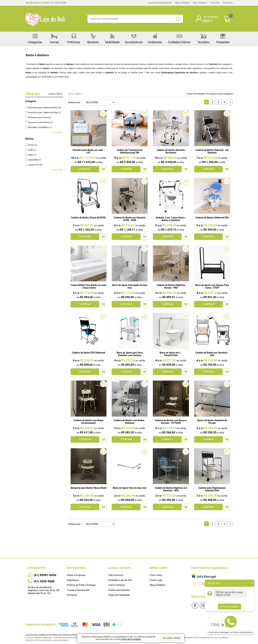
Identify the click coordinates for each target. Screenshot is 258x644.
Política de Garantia (119, 590)
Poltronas (74, 38)
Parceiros (228, 3)
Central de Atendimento (160, 3)
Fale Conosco (116, 575)
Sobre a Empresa (76, 575)
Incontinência (134, 38)
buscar (178, 19)
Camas (54, 38)
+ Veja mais (57, 132)
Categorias (35, 38)
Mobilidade (112, 38)
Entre (206, 20)
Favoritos (215, 3)
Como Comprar (117, 585)
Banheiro (93, 38)
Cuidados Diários (179, 38)
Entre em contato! (230, 607)
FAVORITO (103, 114)
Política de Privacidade (131, 639)
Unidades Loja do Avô (120, 580)
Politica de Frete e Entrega (81, 585)
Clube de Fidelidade (119, 595)
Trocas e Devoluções (78, 590)
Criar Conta (156, 575)
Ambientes (155, 38)
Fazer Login (156, 580)
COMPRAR (85, 169)
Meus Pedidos (182, 3)
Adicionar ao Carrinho (103, 169)
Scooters (204, 38)
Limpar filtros (56, 94)
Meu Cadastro (200, 3)
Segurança (73, 580)
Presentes (223, 38)
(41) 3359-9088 (58, 3)
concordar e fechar (172, 638)
